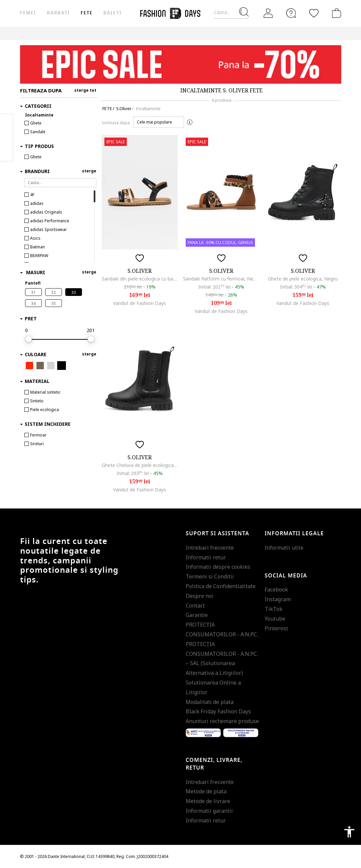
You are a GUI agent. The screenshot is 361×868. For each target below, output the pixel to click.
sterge (89, 171)
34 (33, 303)
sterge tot (85, 90)
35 (54, 303)
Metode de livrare (208, 801)
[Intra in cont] (268, 13)
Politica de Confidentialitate (221, 586)
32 (54, 292)
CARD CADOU (240, 33)
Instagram (278, 599)
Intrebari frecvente (210, 548)
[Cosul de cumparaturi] (335, 13)
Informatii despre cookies (218, 567)
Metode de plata (206, 791)
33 (74, 292)
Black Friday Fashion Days (218, 711)
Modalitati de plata (210, 702)
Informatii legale (294, 534)
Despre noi (200, 596)
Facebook (276, 589)
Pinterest (276, 628)
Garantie (197, 615)
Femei (28, 13)
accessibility (349, 832)
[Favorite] (314, 13)
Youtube (275, 619)
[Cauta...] (231, 13)
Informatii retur (206, 557)
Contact (195, 606)
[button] (159, 122)
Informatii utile (284, 548)
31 (33, 292)
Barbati (58, 13)
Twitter (7, 151)
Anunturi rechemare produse (222, 721)
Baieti (112, 13)
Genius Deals (177, 33)
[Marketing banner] (181, 64)
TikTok (274, 609)
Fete (87, 13)
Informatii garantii (209, 811)
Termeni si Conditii (210, 576)
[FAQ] (291, 13)
